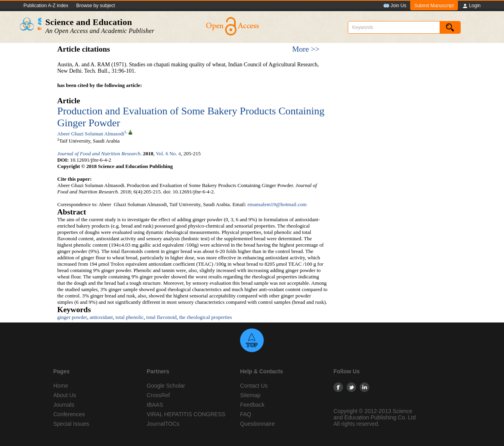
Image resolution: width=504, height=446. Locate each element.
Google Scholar (166, 386)
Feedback (252, 405)
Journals (64, 405)
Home (61, 386)
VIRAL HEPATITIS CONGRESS (186, 414)
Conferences (69, 414)
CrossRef (158, 395)
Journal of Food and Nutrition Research (99, 153)
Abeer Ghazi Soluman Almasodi (91, 134)
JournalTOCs (163, 424)
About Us (65, 395)
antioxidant (101, 317)
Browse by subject (96, 6)
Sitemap (250, 395)
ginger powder (72, 317)
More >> (306, 49)
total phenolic (129, 317)
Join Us (395, 6)
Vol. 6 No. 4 (168, 153)
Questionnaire (257, 424)
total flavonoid (161, 317)
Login (471, 6)
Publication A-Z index (46, 6)
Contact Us (254, 386)
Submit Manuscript (434, 6)
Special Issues (71, 424)
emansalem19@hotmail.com (277, 204)
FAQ (246, 414)
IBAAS (155, 405)
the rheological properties (206, 317)
